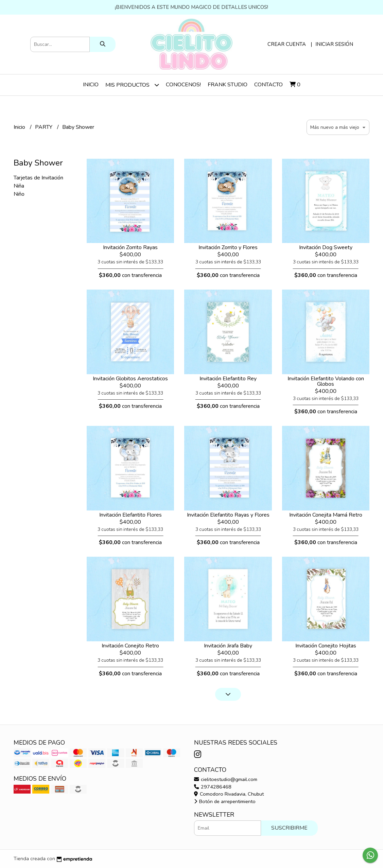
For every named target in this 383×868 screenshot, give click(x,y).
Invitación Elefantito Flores (130, 515)
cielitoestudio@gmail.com (226, 779)
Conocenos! (183, 85)
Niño (19, 194)
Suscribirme (289, 828)
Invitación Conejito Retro (130, 646)
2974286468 (213, 787)
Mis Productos (132, 85)
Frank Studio (228, 85)
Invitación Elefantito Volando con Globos (326, 381)
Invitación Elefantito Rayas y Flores (228, 515)
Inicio (91, 85)
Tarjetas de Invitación (38, 178)
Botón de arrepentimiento (225, 801)
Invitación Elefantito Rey (228, 379)
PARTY (44, 127)
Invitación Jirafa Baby (228, 646)
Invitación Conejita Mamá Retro (326, 515)
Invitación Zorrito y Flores (228, 247)
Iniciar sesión (334, 44)
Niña (19, 186)
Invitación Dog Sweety (326, 247)
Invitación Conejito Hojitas (326, 646)
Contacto (268, 85)
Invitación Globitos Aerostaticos (130, 379)
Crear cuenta (287, 44)
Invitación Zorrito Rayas (130, 247)
